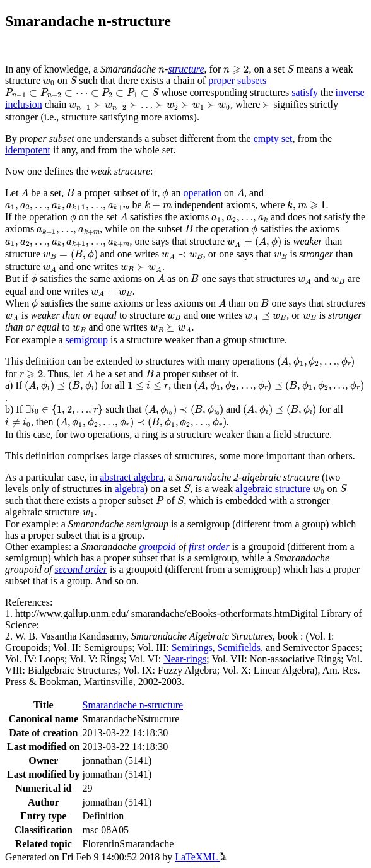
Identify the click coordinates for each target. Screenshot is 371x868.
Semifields (239, 648)
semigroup (87, 340)
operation (203, 193)
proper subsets (237, 80)
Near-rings (185, 659)
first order (209, 547)
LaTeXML (201, 857)
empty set (273, 138)
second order (81, 569)
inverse (350, 92)
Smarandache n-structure (133, 705)
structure (186, 69)
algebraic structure (273, 489)
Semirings (192, 648)
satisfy (305, 92)
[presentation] (162, 70)
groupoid (157, 547)
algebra (130, 489)
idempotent (28, 150)
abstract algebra (132, 477)
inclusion (24, 104)
